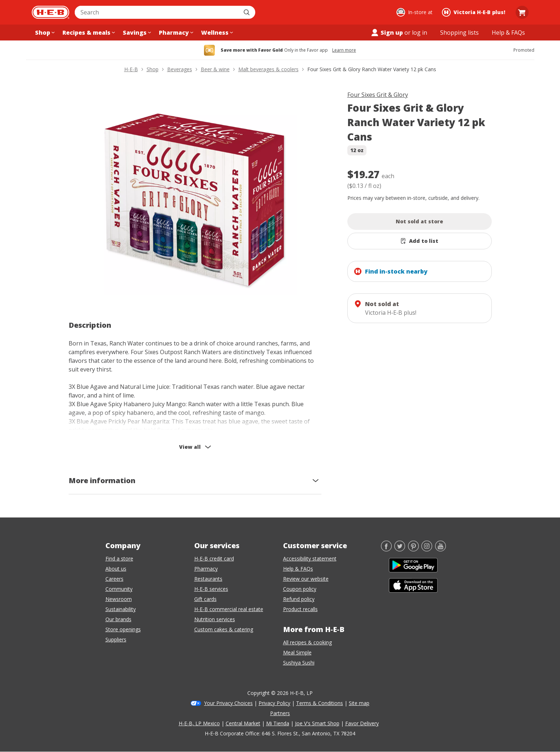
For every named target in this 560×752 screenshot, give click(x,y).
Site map (359, 703)
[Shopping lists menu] (459, 33)
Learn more (344, 50)
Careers (114, 579)
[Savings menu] (136, 33)
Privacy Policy (274, 703)
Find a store (119, 558)
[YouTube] (440, 549)
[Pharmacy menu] (175, 33)
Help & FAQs (298, 569)
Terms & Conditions (320, 703)
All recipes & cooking (307, 642)
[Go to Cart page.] (522, 12)
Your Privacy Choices (228, 703)
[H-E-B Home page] (51, 12)
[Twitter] (400, 549)
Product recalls (300, 609)
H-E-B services (211, 589)
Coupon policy (300, 589)
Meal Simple (297, 652)
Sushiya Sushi (299, 663)
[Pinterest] (413, 549)
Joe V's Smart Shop (317, 723)
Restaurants (208, 579)
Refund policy (299, 599)
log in (420, 33)
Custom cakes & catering (224, 629)
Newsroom (119, 599)
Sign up (387, 33)
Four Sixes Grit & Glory (378, 95)
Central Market (243, 723)
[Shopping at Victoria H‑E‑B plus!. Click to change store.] (475, 12)
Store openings (123, 629)
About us (116, 569)
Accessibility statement (310, 558)
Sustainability (121, 609)
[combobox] (157, 12)
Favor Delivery (362, 723)
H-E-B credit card (214, 558)
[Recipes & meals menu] (88, 33)
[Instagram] (427, 549)
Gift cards (205, 599)
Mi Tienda (278, 723)
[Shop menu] (44, 33)
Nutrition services (215, 619)
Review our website (306, 579)
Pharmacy (206, 569)
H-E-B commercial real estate (229, 609)
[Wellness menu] (216, 33)
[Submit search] (247, 12)
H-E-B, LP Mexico (199, 723)
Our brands (118, 619)
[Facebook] (386, 549)
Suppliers (116, 639)
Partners (280, 713)
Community (119, 589)
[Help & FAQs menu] (508, 33)
